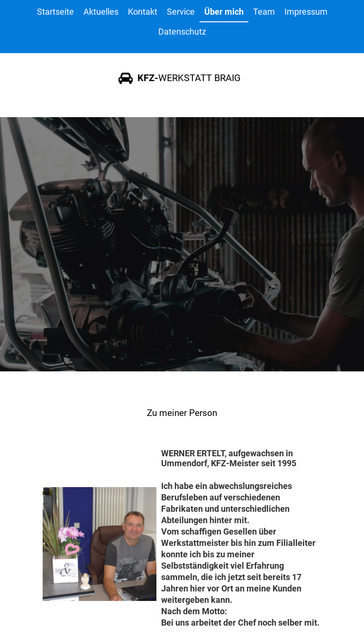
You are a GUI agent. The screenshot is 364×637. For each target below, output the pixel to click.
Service (181, 12)
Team (264, 12)
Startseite (55, 12)
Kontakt (143, 12)
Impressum (306, 12)
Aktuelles (101, 12)
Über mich (224, 12)
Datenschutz (182, 32)
